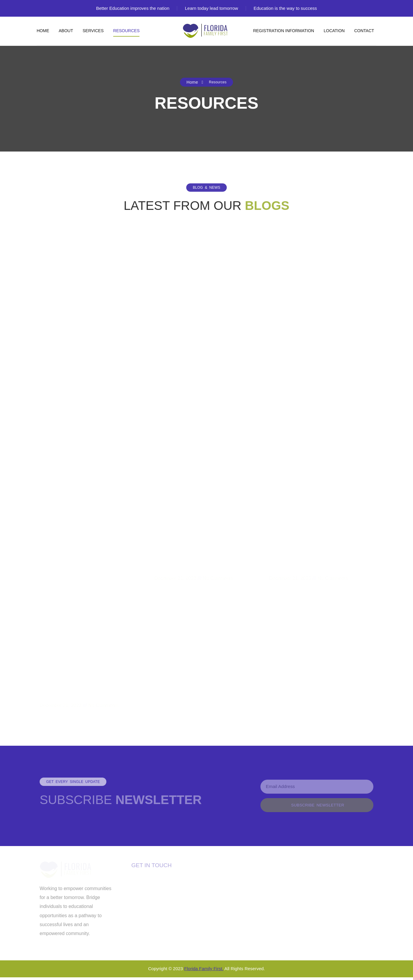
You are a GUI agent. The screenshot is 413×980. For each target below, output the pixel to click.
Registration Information (284, 31)
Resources (126, 31)
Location (334, 31)
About (66, 31)
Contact (364, 31)
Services (93, 31)
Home (43, 31)
